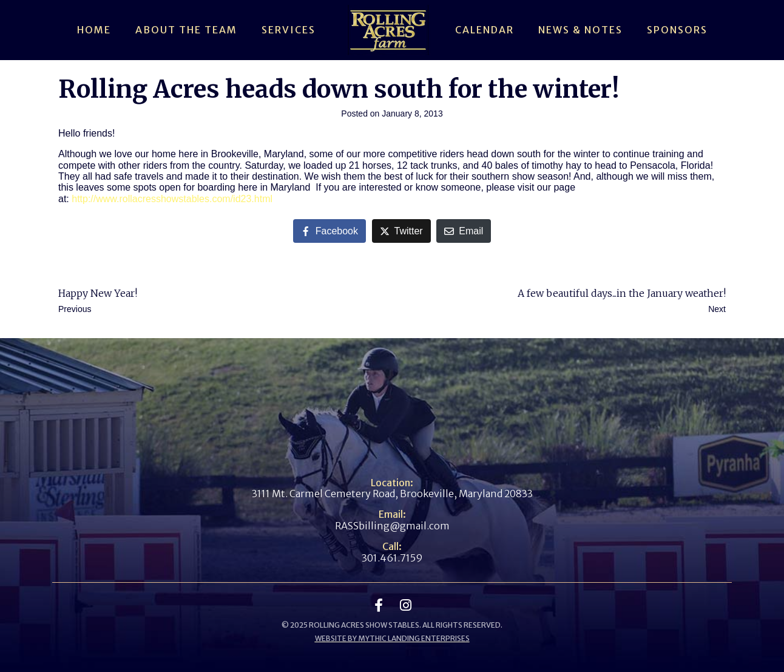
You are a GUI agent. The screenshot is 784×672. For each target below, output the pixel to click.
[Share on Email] (464, 231)
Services (289, 30)
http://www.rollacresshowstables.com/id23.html (172, 199)
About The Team (186, 30)
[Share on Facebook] (329, 231)
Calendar (485, 30)
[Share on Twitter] (401, 231)
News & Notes (580, 30)
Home (94, 30)
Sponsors (677, 30)
